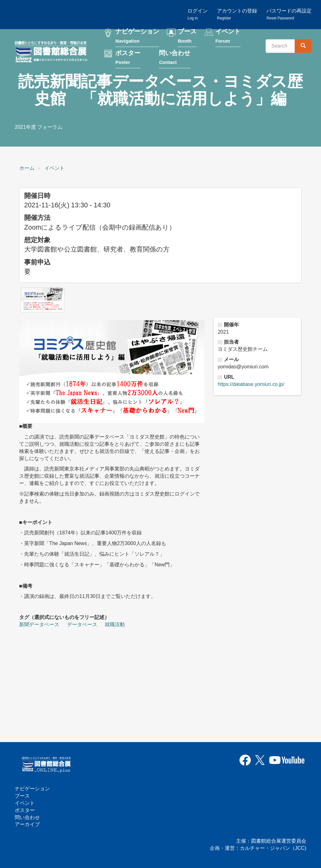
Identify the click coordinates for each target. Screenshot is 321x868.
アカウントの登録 (237, 14)
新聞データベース (39, 624)
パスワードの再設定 (289, 14)
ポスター (128, 58)
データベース (82, 624)
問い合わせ (175, 58)
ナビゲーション (137, 37)
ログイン (197, 14)
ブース (187, 37)
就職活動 (115, 624)
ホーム (27, 168)
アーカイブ (27, 824)
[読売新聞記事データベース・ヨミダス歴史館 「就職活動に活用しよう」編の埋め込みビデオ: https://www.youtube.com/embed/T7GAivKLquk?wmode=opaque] (90, 681)
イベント (228, 37)
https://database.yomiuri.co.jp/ (251, 384)
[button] (43, 300)
